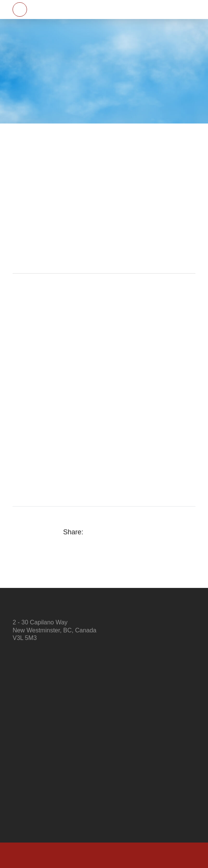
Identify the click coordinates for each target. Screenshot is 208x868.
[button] (20, 10)
